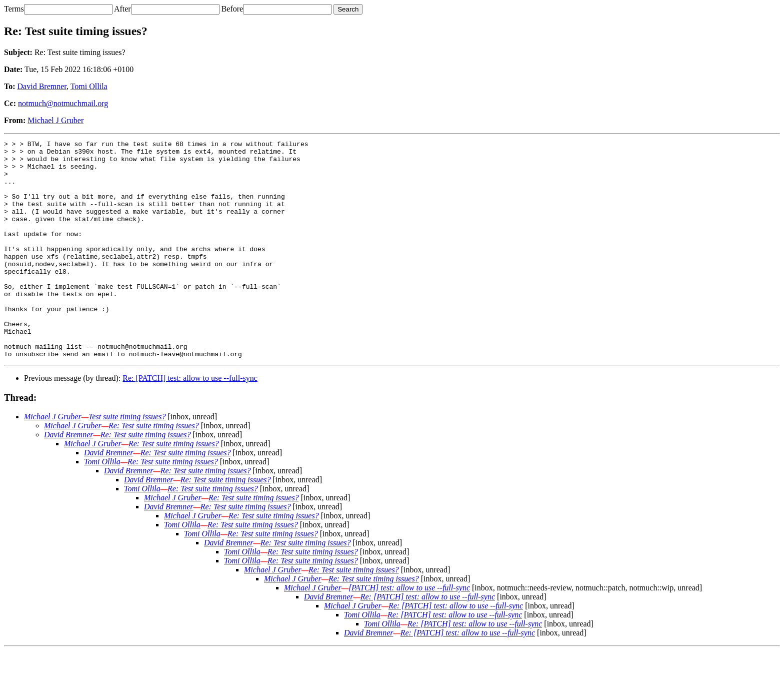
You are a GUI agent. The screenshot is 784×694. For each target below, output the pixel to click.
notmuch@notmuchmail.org (63, 103)
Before (232, 9)
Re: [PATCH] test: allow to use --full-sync (190, 422)
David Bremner (42, 86)
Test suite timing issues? (127, 460)
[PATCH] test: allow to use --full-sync (409, 631)
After (122, 9)
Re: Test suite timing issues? (154, 469)
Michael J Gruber (55, 120)
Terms (14, 9)
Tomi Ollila (89, 86)
